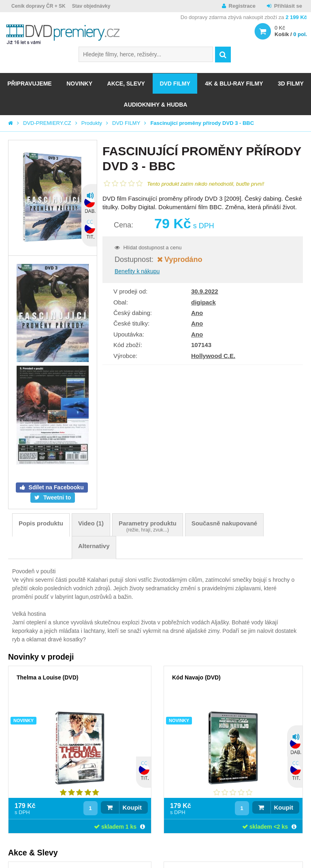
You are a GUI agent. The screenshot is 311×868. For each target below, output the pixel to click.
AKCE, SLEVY (126, 84)
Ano (197, 313)
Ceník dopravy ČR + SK (38, 6)
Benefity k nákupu (137, 271)
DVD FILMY (175, 84)
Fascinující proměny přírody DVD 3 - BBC (202, 123)
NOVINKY (79, 84)
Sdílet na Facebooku (55, 487)
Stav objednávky (91, 6)
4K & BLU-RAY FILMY (234, 84)
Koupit (132, 807)
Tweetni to (56, 497)
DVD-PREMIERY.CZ (47, 123)
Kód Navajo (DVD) (196, 677)
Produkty (92, 123)
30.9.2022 (205, 291)
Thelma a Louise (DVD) (47, 677)
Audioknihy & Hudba (156, 105)
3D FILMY (291, 84)
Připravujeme (29, 84)
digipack (203, 302)
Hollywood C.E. (213, 356)
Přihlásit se (288, 6)
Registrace (242, 6)
